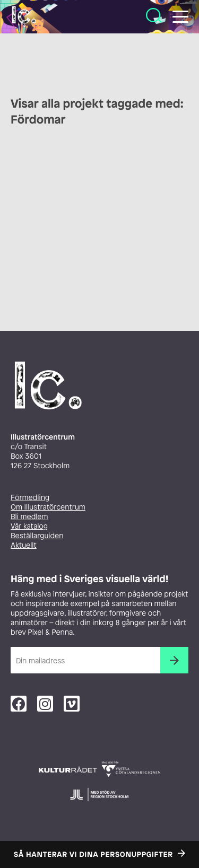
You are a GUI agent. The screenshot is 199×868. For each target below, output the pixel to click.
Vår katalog (29, 526)
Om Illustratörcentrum (48, 507)
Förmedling (30, 498)
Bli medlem (29, 517)
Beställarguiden (37, 536)
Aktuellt (24, 545)
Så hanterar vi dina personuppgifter (93, 855)
